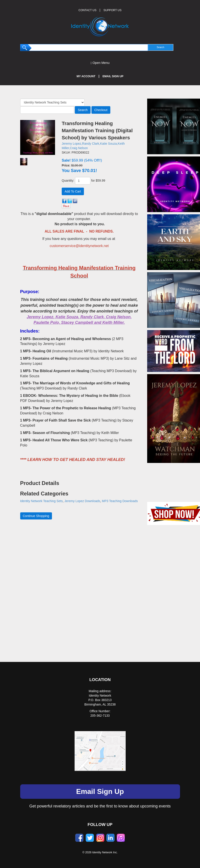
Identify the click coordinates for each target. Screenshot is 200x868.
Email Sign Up (113, 76)
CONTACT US (88, 10)
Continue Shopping (36, 516)
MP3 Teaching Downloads (120, 501)
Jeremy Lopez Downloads (82, 501)
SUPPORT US (112, 10)
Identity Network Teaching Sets (42, 501)
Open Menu (100, 63)
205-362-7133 (100, 716)
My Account (86, 76)
